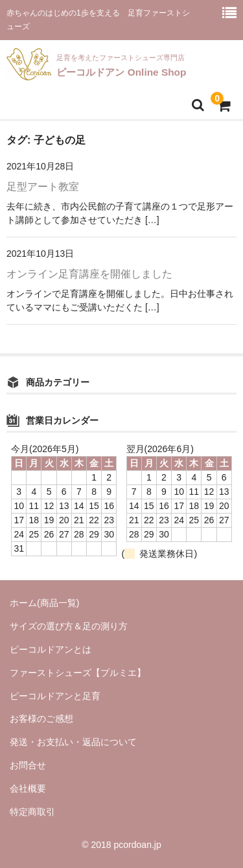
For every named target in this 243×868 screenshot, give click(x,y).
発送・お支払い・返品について (73, 742)
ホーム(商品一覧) (44, 603)
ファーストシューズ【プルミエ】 (78, 673)
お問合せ (28, 765)
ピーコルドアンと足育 (60, 696)
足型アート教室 (43, 187)
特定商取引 (32, 812)
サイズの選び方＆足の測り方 (69, 626)
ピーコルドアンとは (51, 649)
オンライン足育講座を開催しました (89, 274)
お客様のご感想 (41, 719)
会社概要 (28, 788)
